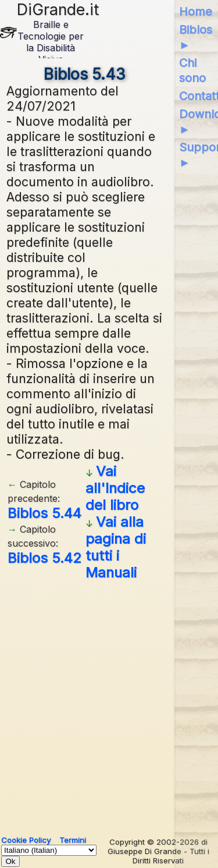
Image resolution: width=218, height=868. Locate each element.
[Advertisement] (109, 704)
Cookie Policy (26, 840)
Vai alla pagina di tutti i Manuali (116, 547)
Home (196, 12)
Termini (73, 840)
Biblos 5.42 (44, 558)
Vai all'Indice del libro (115, 488)
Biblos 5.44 (44, 513)
